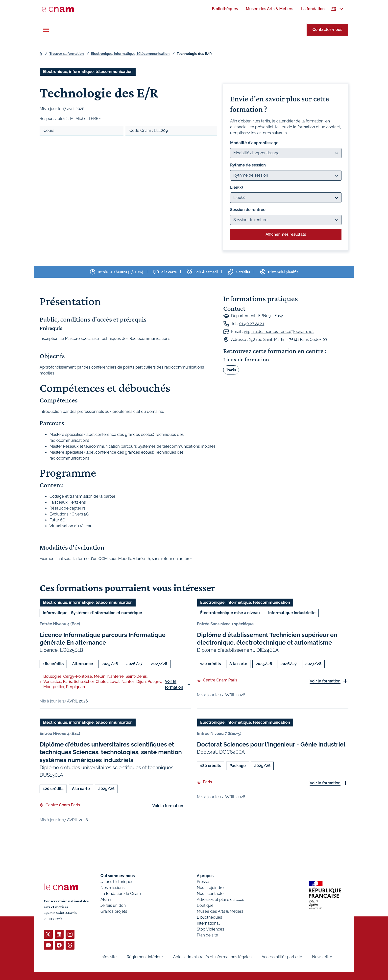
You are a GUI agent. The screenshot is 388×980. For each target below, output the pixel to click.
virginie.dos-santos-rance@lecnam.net (279, 332)
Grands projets (114, 911)
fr (41, 54)
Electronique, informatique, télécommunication (130, 54)
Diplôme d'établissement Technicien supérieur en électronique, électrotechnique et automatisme (267, 639)
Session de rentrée (248, 210)
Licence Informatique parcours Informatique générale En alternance (103, 639)
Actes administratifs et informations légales (212, 957)
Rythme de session (248, 165)
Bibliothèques (209, 917)
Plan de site (207, 935)
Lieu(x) (237, 187)
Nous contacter (211, 894)
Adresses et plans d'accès (220, 899)
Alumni (107, 899)
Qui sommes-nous (118, 876)
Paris (231, 370)
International (208, 923)
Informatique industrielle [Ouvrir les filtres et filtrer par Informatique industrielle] (292, 613)
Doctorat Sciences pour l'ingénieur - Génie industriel (271, 744)
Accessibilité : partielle (282, 957)
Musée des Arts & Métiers (220, 911)
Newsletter (322, 957)
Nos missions (112, 888)
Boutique (205, 905)
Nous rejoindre (210, 888)
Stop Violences (210, 929)
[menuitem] (225, 9)
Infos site (109, 957)
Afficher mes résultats (286, 234)
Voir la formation (174, 684)
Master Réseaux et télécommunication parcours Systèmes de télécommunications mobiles (133, 446)
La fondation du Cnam (121, 894)
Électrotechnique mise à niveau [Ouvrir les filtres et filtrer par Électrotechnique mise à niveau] (230, 613)
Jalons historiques (117, 882)
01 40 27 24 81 (252, 324)
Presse (203, 882)
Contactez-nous (327, 30)
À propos (205, 876)
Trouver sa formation (66, 54)
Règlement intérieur (145, 957)
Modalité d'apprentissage (254, 143)
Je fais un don (113, 905)
